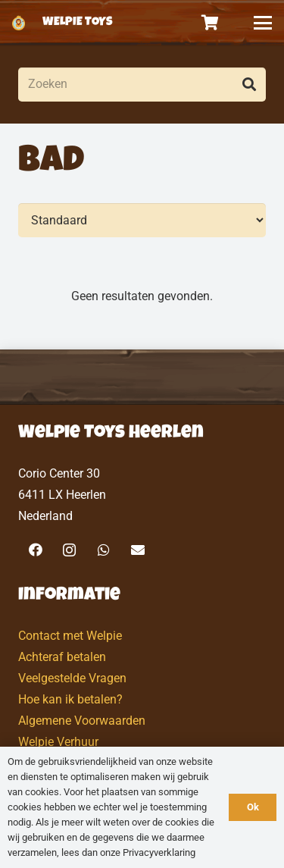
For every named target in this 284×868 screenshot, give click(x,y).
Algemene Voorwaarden (82, 721)
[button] (263, 23)
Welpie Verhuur (58, 742)
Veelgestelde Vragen (72, 678)
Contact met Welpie (70, 636)
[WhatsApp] (103, 550)
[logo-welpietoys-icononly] (19, 23)
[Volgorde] (142, 220)
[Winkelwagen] (211, 23)
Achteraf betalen (62, 657)
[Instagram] (69, 550)
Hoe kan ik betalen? (70, 699)
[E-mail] (137, 550)
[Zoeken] (142, 85)
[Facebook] (35, 550)
